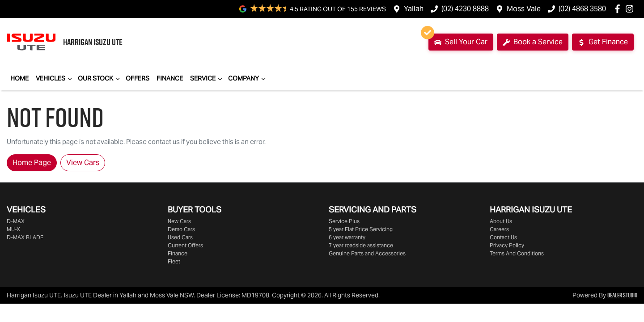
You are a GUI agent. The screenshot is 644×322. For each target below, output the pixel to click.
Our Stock (100, 79)
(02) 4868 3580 (582, 9)
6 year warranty (347, 237)
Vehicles (55, 79)
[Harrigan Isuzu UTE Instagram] (631, 9)
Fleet (174, 261)
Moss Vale (524, 9)
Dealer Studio (622, 295)
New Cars (179, 221)
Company (248, 79)
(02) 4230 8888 (465, 9)
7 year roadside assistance (361, 245)
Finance (170, 78)
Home (19, 78)
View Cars (83, 163)
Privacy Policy (507, 245)
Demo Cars (181, 229)
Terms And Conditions (517, 253)
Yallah (414, 9)
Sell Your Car (458, 40)
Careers (499, 229)
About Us (501, 221)
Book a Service (533, 42)
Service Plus (344, 221)
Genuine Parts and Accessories (367, 253)
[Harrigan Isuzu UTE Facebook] (619, 9)
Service (207, 79)
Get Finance (603, 42)
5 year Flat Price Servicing (361, 229)
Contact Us (503, 237)
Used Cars (180, 237)
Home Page (32, 163)
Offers (138, 78)
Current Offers (185, 245)
